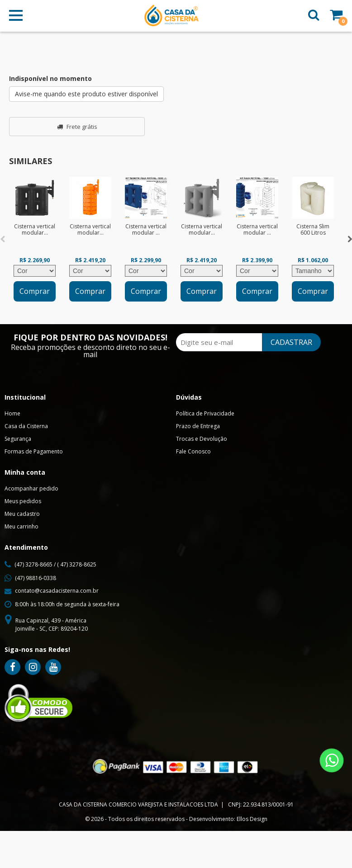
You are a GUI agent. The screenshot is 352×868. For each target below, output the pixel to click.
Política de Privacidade (205, 413)
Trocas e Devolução (202, 439)
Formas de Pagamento (34, 451)
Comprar (35, 291)
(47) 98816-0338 (36, 578)
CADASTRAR (291, 342)
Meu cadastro (22, 514)
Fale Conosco (193, 451)
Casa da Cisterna (26, 426)
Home (12, 413)
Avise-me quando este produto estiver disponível (86, 94)
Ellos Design (252, 819)
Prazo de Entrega (198, 426)
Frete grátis (77, 127)
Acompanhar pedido (31, 488)
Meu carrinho (21, 526)
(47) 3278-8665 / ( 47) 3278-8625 (55, 564)
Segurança (18, 439)
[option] (35, 239)
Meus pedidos (23, 501)
